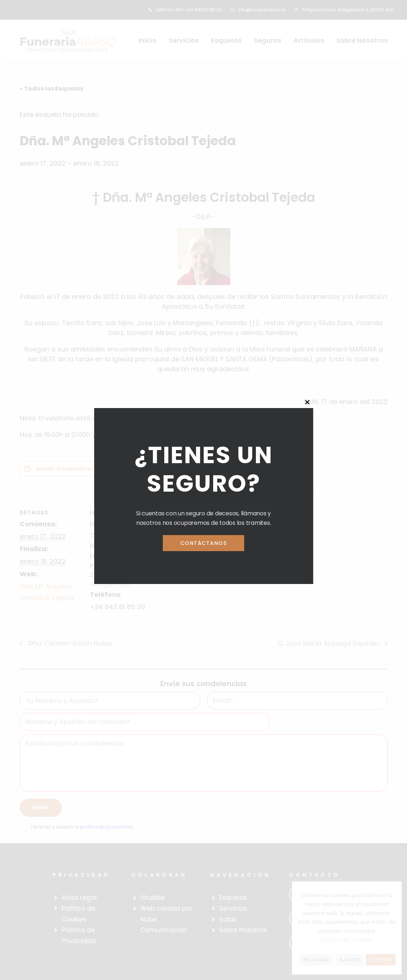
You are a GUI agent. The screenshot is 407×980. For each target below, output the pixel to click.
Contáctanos (204, 543)
